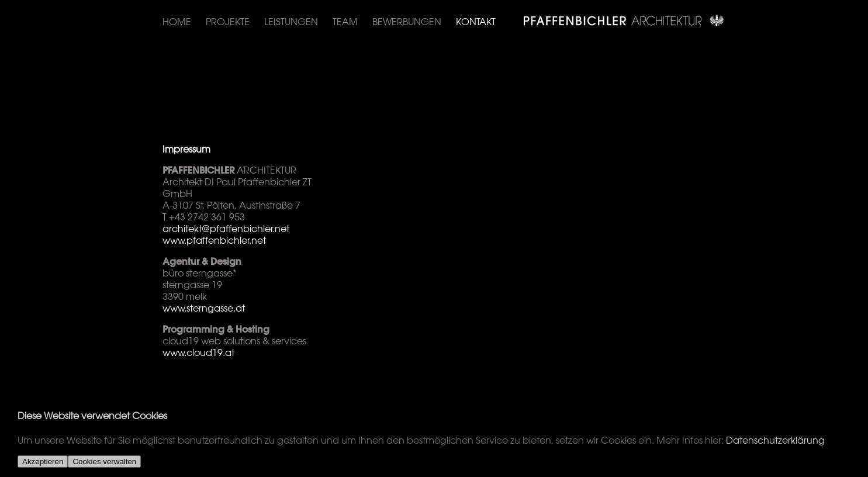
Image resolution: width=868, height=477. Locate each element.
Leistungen (291, 22)
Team (345, 22)
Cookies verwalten (104, 462)
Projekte (228, 22)
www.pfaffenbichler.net (214, 240)
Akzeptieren (43, 462)
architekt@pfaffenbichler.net (226, 229)
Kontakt (476, 22)
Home (177, 22)
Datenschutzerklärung (775, 440)
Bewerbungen (407, 22)
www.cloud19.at (198, 352)
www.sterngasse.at (204, 308)
